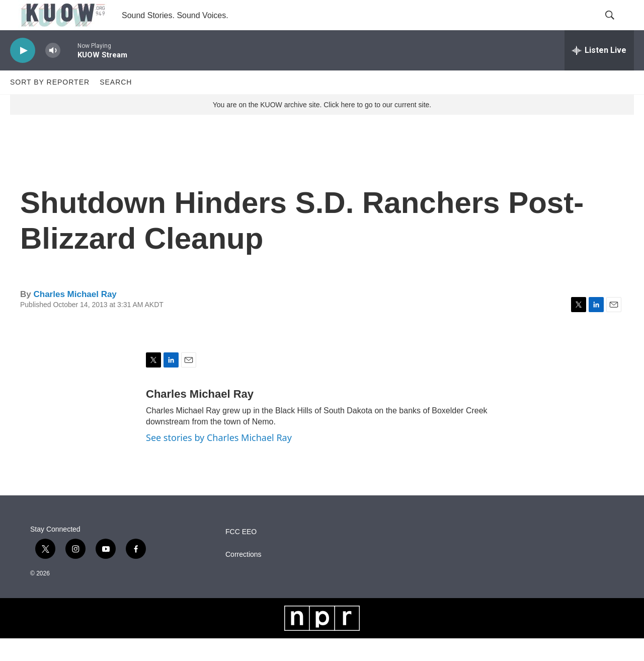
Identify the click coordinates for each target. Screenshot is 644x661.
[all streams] (599, 73)
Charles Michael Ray (75, 317)
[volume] (53, 73)
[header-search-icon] (618, 27)
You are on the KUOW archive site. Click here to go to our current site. (322, 127)
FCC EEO (241, 555)
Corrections (244, 577)
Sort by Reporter (50, 105)
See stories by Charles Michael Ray (219, 460)
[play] (23, 73)
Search (116, 105)
